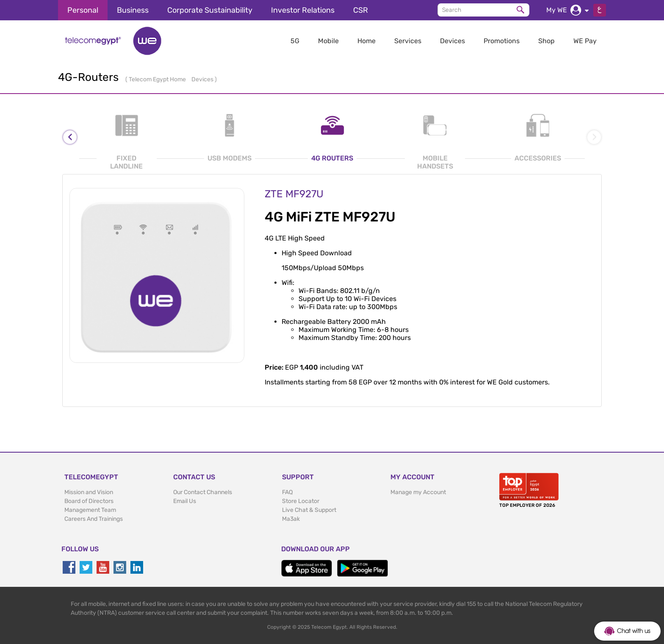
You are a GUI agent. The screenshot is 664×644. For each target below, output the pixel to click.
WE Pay (585, 41)
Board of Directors (89, 501)
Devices (452, 41)
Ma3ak (291, 519)
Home (367, 41)
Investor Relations (303, 10)
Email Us (185, 501)
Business (133, 10)
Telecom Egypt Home (158, 79)
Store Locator (301, 501)
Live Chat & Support (309, 510)
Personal (83, 10)
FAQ (287, 492)
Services (408, 41)
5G (295, 41)
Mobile (328, 41)
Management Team (90, 510)
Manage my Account (418, 492)
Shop (546, 41)
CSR (361, 10)
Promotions (502, 41)
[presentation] (70, 137)
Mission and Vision (89, 492)
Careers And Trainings (94, 519)
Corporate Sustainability (210, 10)
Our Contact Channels (203, 492)
